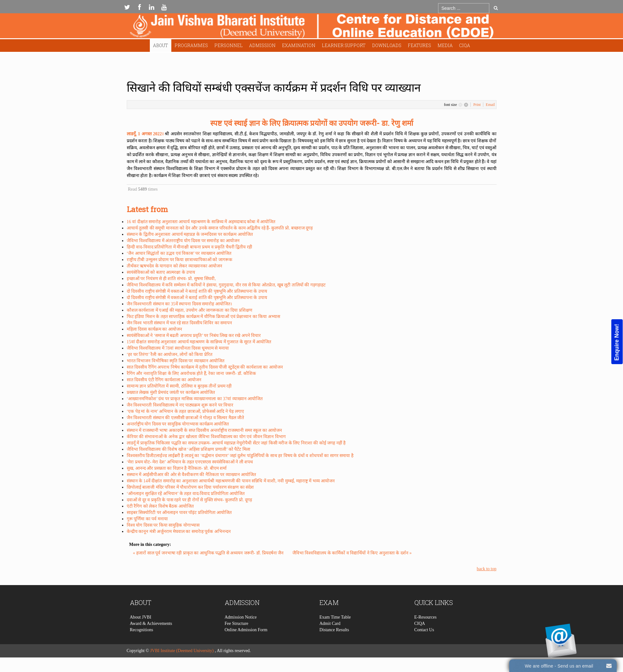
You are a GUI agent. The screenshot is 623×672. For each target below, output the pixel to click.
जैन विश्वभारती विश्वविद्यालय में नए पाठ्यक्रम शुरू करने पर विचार (180, 405)
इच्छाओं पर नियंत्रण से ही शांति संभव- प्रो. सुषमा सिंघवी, (171, 279)
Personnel (229, 45)
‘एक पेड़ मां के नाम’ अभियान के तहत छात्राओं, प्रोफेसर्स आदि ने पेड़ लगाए (185, 411)
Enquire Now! (617, 342)
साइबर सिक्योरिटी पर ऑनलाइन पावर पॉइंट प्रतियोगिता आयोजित (179, 513)
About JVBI (141, 630)
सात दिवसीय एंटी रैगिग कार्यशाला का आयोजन (164, 380)
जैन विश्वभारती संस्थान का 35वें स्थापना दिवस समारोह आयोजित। (179, 304)
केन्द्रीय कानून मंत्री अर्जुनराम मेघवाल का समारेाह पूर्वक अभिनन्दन (179, 531)
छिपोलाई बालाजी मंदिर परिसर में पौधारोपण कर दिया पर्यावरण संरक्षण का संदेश (190, 487)
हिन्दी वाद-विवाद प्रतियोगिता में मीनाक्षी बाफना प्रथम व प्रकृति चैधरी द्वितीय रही (189, 247)
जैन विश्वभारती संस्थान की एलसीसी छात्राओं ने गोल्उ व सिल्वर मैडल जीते (186, 418)
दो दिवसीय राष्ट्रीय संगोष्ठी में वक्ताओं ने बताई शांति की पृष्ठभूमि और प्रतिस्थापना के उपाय (197, 291)
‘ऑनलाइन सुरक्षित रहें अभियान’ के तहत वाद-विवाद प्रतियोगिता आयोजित (186, 494)
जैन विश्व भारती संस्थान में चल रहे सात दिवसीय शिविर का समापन (180, 323)
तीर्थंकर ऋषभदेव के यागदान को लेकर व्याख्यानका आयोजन (175, 266)
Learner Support (344, 45)
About (161, 45)
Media (445, 45)
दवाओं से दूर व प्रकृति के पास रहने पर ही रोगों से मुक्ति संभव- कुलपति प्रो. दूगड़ (189, 500)
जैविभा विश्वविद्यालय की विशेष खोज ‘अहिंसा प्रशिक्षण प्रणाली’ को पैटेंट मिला (189, 449)
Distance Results (334, 643)
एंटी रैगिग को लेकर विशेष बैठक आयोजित (160, 506)
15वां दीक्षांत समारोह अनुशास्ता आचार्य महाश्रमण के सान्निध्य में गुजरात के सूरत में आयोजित (199, 342)
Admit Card (330, 636)
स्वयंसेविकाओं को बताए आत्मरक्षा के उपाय (161, 272)
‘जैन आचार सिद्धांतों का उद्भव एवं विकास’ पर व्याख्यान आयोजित (179, 253)
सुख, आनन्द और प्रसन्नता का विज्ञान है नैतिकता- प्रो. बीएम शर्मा (177, 468)
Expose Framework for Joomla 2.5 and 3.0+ (312, 27)
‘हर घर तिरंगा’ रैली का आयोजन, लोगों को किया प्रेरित (170, 354)
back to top (486, 569)
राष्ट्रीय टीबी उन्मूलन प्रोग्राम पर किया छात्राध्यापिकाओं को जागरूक (180, 260)
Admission (262, 45)
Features (419, 45)
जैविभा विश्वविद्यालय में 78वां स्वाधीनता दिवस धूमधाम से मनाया (178, 348)
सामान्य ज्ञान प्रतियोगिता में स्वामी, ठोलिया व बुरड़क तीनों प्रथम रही (179, 386)
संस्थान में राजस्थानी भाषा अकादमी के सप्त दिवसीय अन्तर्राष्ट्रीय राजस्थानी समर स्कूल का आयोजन (205, 430)
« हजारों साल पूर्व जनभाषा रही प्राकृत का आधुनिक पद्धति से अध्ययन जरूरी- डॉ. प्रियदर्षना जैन (209, 553)
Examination (299, 45)
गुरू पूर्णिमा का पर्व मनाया (147, 519)
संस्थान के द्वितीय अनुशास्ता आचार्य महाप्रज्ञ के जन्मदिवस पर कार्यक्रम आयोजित (190, 234)
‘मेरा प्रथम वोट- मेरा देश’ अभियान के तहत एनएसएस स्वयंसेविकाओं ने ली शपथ (190, 462)
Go (496, 8)
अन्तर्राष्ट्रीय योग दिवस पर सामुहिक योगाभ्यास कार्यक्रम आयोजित (178, 424)
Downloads (387, 45)
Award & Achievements (151, 636)
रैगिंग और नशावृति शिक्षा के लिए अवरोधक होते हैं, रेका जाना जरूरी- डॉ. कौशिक (191, 373)
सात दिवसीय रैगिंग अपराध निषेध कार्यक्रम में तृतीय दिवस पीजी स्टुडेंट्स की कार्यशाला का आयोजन (205, 367)
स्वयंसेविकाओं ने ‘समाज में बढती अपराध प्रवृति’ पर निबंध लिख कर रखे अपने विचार (194, 336)
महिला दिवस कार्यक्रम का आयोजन (154, 329)
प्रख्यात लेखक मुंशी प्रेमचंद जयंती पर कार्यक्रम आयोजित (171, 392)
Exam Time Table (335, 630)
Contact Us (424, 643)
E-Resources (426, 630)
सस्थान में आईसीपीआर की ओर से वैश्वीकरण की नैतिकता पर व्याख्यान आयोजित (192, 475)
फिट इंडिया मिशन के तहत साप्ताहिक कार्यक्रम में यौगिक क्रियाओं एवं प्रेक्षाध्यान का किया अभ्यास (203, 317)
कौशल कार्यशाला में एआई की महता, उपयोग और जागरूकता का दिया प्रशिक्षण (189, 310)
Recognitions (142, 643)
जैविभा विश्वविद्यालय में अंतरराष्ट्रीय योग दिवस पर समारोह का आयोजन (183, 241)
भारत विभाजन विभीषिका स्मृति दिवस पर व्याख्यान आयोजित (176, 361)
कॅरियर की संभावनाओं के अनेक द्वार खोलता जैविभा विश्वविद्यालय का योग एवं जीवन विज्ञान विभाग (206, 437)
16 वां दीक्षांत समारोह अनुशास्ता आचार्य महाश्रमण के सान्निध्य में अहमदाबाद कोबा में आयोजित (201, 222)
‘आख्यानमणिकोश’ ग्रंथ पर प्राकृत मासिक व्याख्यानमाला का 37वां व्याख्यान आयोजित (195, 399)
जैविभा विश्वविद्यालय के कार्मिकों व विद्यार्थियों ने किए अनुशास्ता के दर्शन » (352, 553)
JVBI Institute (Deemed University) (182, 651)
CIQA (464, 45)
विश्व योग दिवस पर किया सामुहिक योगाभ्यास (163, 525)
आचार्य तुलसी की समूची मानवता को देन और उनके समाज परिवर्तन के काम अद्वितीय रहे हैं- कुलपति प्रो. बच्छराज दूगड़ (220, 228)
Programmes (191, 45)
